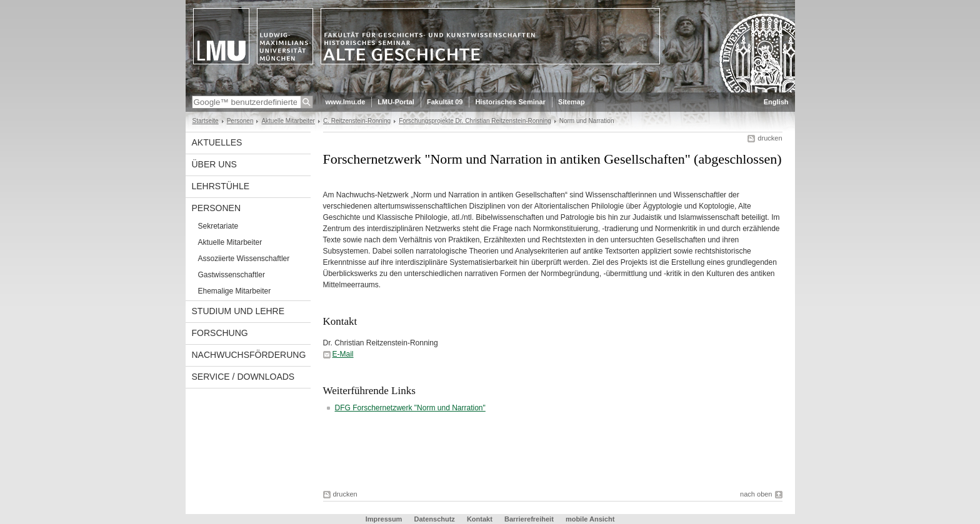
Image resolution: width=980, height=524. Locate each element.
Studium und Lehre (238, 311)
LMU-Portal (396, 102)
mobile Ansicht (590, 519)
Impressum (384, 519)
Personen (240, 121)
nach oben (756, 494)
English (776, 102)
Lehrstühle (221, 186)
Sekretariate (218, 226)
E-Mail (343, 354)
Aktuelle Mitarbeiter (288, 121)
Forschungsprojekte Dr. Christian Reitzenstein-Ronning (475, 121)
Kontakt (480, 519)
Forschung (220, 333)
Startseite (206, 121)
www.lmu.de (346, 102)
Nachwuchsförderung (249, 355)
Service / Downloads (243, 377)
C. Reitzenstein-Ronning (357, 121)
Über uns (214, 164)
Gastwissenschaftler (232, 275)
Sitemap (572, 102)
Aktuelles (217, 142)
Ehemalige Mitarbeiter (235, 291)
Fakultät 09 (445, 102)
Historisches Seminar (510, 102)
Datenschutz (434, 519)
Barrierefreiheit (530, 519)
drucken (770, 138)
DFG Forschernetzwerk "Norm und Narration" (410, 408)
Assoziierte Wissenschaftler (244, 259)
